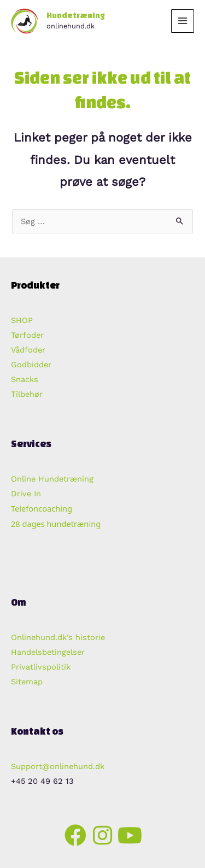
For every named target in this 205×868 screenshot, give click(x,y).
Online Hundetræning (52, 479)
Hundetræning (76, 15)
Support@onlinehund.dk (58, 766)
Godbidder (31, 365)
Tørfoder (27, 335)
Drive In (26, 494)
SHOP (22, 320)
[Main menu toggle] (183, 21)
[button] (75, 835)
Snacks (25, 379)
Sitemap (27, 682)
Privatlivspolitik (41, 667)
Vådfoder (28, 350)
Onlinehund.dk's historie (58, 637)
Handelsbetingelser (48, 652)
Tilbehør (27, 394)
